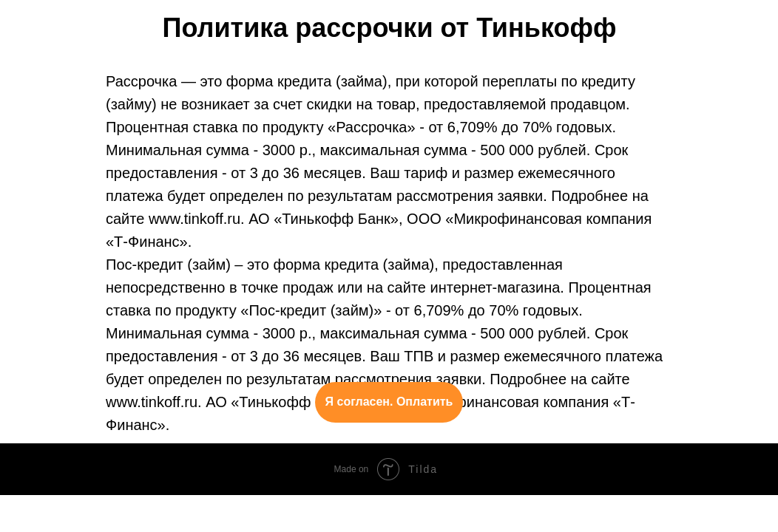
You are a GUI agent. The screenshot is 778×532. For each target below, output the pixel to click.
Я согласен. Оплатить (389, 402)
